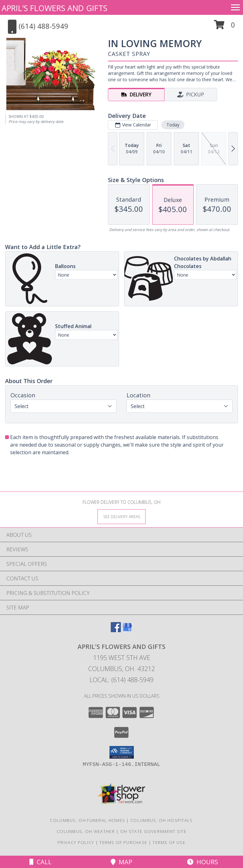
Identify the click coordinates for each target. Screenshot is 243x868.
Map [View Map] (121, 862)
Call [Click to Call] (40, 862)
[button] (224, 27)
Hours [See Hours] (202, 862)
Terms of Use (169, 842)
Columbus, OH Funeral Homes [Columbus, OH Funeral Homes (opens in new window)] (87, 820)
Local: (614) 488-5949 (121, 680)
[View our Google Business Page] (127, 630)
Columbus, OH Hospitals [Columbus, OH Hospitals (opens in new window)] (162, 820)
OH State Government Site (153, 831)
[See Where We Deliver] (121, 516)
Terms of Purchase (123, 842)
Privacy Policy (76, 842)
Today (173, 125)
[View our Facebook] (116, 630)
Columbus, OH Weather (86, 831)
